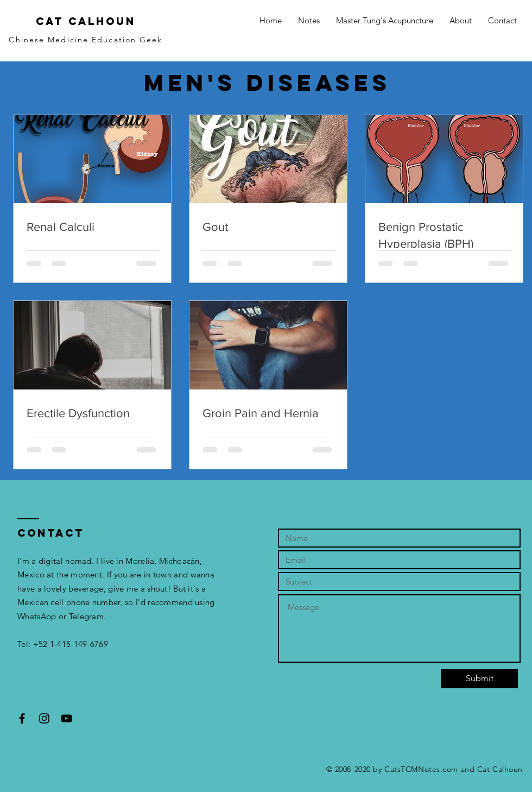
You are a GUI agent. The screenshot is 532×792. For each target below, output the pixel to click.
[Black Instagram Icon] (44, 718)
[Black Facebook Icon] (22, 718)
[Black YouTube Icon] (66, 718)
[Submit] (479, 679)
